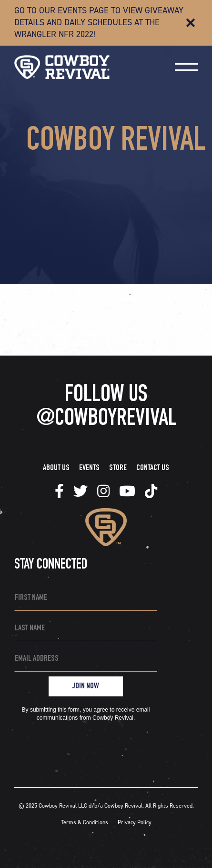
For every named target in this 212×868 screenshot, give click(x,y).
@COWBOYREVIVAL (106, 420)
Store (118, 468)
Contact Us (153, 468)
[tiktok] (59, 491)
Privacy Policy (135, 822)
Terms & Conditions (85, 822)
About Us (56, 468)
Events (89, 468)
